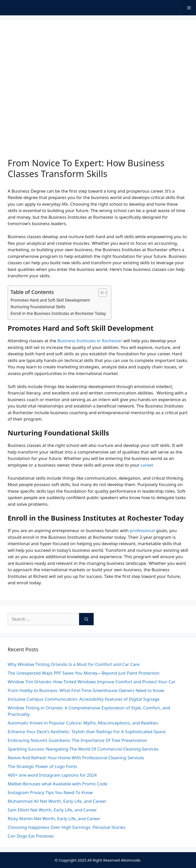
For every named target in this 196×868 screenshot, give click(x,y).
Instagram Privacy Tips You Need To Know (50, 792)
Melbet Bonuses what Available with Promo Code (58, 784)
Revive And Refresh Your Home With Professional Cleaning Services (76, 758)
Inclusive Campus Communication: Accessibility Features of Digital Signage (84, 699)
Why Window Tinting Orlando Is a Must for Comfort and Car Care (74, 664)
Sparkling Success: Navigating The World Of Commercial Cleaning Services (83, 749)
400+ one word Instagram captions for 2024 (52, 775)
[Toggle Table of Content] (100, 293)
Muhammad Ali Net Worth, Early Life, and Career (57, 801)
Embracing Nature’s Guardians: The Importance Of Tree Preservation (77, 740)
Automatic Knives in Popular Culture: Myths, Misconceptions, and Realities (83, 723)
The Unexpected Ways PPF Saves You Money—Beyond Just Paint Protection (84, 673)
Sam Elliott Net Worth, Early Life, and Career (52, 810)
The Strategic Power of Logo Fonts (42, 766)
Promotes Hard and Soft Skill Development (50, 300)
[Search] (86, 619)
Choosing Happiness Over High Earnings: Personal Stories (66, 827)
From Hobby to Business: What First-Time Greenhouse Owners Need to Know (86, 690)
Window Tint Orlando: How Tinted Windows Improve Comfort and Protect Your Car (91, 682)
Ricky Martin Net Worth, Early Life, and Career (54, 818)
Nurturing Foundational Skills (38, 307)
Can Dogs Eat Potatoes (31, 836)
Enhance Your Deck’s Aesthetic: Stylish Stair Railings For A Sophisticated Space (87, 732)
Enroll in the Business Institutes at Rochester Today (58, 313)
